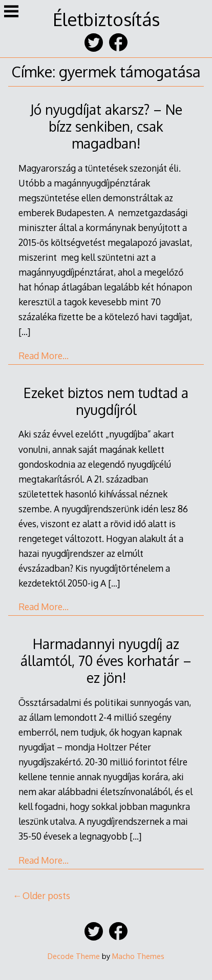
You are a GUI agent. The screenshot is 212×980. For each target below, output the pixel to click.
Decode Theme (74, 956)
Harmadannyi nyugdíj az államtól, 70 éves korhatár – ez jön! (106, 661)
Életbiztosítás (106, 19)
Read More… (44, 356)
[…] (24, 331)
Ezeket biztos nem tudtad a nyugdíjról (106, 401)
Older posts (46, 895)
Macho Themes (138, 956)
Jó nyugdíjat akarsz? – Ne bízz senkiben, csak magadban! (106, 126)
